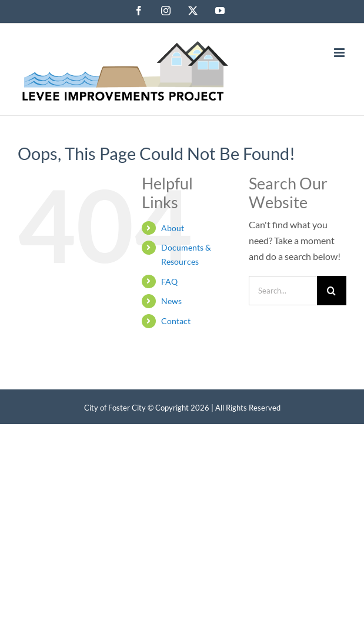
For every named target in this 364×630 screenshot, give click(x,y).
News (171, 301)
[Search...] (283, 291)
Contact (176, 321)
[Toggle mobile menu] (340, 53)
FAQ (169, 281)
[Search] (332, 291)
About (173, 228)
